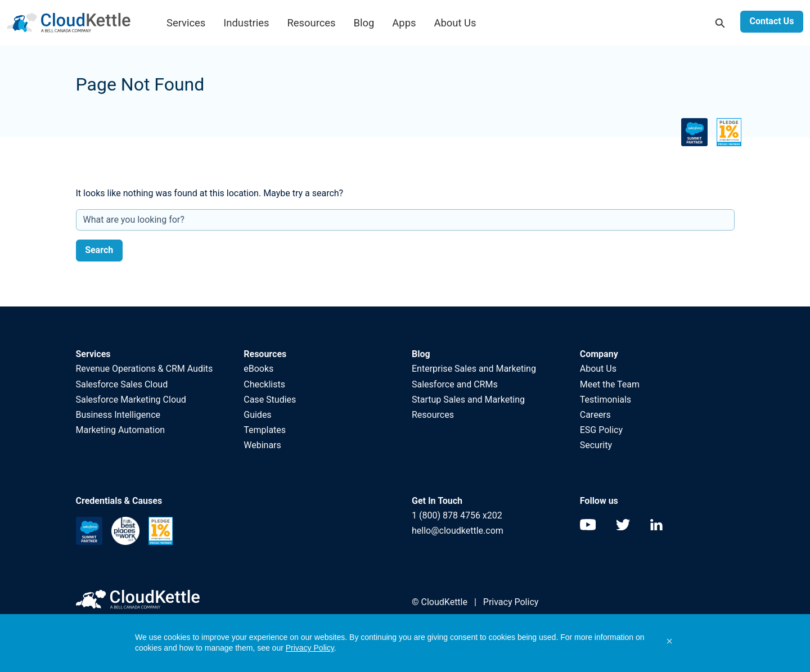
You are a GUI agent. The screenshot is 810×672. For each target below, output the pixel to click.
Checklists (264, 384)
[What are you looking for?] (405, 220)
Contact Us (771, 21)
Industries (246, 23)
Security (596, 445)
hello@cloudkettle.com (458, 531)
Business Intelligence (118, 415)
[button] (669, 641)
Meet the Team (610, 384)
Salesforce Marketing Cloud (131, 400)
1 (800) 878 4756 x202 (457, 515)
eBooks (258, 369)
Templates (265, 430)
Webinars (262, 445)
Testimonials (606, 400)
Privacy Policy (511, 602)
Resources (311, 23)
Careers (595, 415)
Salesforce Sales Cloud (123, 384)
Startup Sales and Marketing (468, 400)
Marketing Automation (121, 430)
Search (99, 250)
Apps (404, 23)
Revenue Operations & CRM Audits (145, 369)
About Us (455, 23)
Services (186, 23)
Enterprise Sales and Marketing (474, 369)
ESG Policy (601, 430)
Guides (257, 415)
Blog (364, 23)
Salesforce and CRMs (455, 384)
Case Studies (270, 400)
